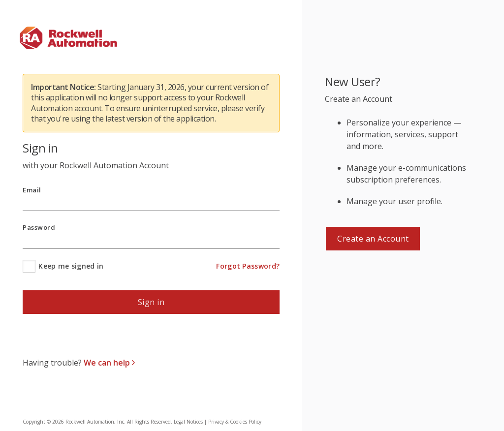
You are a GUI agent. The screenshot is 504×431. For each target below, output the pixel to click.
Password (39, 228)
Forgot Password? (248, 266)
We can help (108, 363)
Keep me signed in (71, 266)
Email (32, 190)
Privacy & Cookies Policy (235, 422)
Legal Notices (188, 422)
